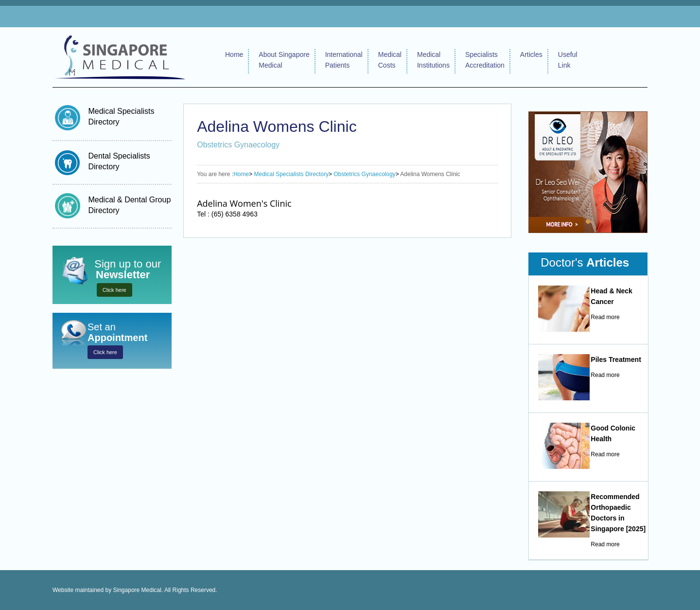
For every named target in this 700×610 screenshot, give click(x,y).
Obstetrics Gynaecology (364, 174)
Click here (114, 290)
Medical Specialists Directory (291, 174)
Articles (531, 54)
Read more (605, 317)
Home (234, 54)
